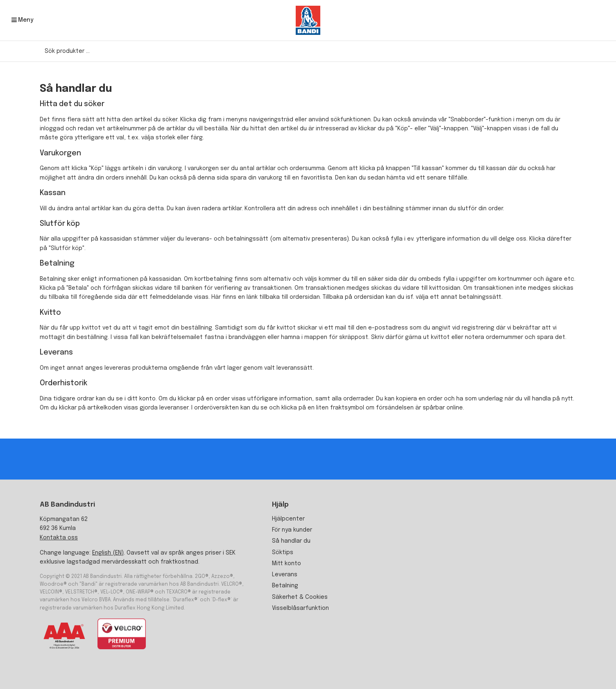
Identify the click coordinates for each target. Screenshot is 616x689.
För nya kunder (292, 530)
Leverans (285, 575)
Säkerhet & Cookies (300, 597)
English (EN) (108, 553)
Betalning (285, 586)
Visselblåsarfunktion (300, 608)
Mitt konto (286, 564)
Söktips (283, 553)
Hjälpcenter (288, 519)
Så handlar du (291, 541)
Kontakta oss (59, 538)
